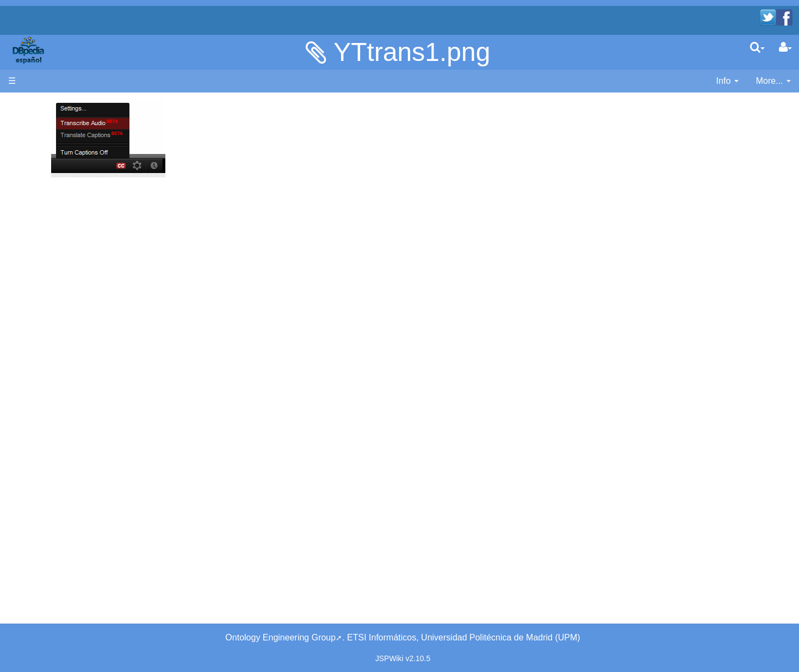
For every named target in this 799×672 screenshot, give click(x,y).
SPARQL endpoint (65, 210)
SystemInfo (52, 340)
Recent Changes (62, 277)
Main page (29, 117)
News (79, 160)
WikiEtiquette (55, 290)
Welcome (48, 148)
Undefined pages (63, 315)
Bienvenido (51, 136)
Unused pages (58, 302)
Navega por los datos (71, 228)
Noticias (45, 160)
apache (30, 50)
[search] (757, 47)
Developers (52, 191)
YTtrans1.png (412, 52)
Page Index (52, 327)
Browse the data (61, 241)
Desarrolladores (61, 179)
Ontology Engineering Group (280, 637)
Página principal (39, 105)
